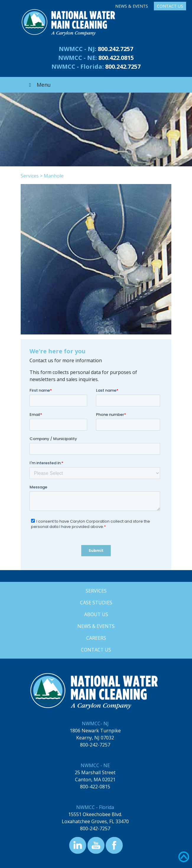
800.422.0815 (116, 58)
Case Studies (96, 603)
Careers (96, 638)
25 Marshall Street (95, 772)
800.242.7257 (115, 49)
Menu (39, 85)
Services (30, 176)
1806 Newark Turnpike (95, 731)
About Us (96, 614)
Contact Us (170, 6)
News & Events (132, 6)
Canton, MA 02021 (95, 780)
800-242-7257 (95, 745)
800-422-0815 (95, 787)
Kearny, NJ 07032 (95, 738)
